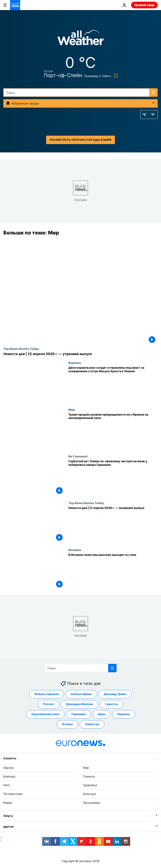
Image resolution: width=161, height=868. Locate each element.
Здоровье (90, 785)
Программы (92, 803)
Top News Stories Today (21, 349)
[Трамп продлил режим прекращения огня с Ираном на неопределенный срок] (113, 431)
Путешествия (13, 794)
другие (8, 826)
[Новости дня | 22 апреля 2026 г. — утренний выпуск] (80, 354)
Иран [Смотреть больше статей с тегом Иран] (102, 714)
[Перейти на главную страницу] (15, 5)
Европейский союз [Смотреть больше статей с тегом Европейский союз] (45, 714)
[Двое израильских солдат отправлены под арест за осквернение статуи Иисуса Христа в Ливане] (113, 384)
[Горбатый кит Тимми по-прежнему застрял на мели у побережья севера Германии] (113, 478)
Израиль (75, 363)
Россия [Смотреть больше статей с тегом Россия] (49, 704)
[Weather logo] (80, 39)
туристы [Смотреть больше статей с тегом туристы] (111, 704)
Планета (89, 776)
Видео (8, 803)
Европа (8, 768)
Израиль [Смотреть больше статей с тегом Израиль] (124, 714)
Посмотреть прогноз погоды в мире (80, 140)
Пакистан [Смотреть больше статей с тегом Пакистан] (92, 724)
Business (9, 776)
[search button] (153, 93)
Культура (90, 794)
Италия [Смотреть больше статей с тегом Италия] (67, 724)
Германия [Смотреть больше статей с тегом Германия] (79, 714)
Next (7, 785)
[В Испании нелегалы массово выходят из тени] (113, 571)
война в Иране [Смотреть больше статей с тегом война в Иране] (81, 694)
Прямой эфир (144, 5)
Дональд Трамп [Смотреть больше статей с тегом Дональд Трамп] (115, 694)
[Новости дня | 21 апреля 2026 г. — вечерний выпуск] (113, 525)
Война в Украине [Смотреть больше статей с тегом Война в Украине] (47, 694)
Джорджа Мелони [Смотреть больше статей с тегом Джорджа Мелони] (79, 704)
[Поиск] (80, 93)
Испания (75, 550)
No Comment (78, 456)
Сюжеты (10, 758)
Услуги (8, 816)
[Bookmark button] (115, 76)
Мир (72, 410)
